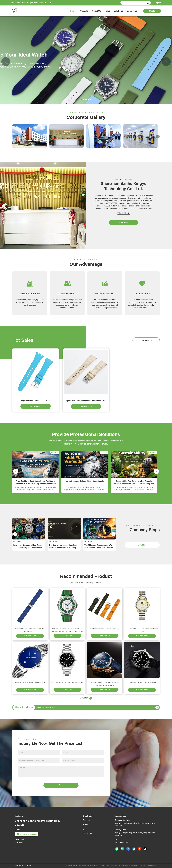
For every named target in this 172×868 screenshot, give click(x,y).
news (107, 11)
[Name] (148, 3)
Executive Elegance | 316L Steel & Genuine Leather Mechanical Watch (105, 684)
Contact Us (87, 833)
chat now (124, 223)
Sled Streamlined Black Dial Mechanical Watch (67, 683)
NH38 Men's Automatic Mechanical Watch (142, 683)
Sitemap (28, 865)
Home (73, 11)
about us (96, 11)
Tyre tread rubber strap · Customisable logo (105, 629)
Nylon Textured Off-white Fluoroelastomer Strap (86, 401)
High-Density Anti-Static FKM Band (36, 401)
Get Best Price (30, 636)
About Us (87, 820)
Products (86, 825)
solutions (118, 11)
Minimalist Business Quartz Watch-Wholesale (30, 683)
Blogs (85, 829)
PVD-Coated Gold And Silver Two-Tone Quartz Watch (142, 630)
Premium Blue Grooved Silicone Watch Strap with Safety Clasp (30, 630)
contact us (132, 11)
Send (61, 785)
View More (124, 213)
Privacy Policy (19, 865)
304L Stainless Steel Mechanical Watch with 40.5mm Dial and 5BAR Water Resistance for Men (67, 630)
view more (146, 340)
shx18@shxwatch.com (26, 834)
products (84, 11)
